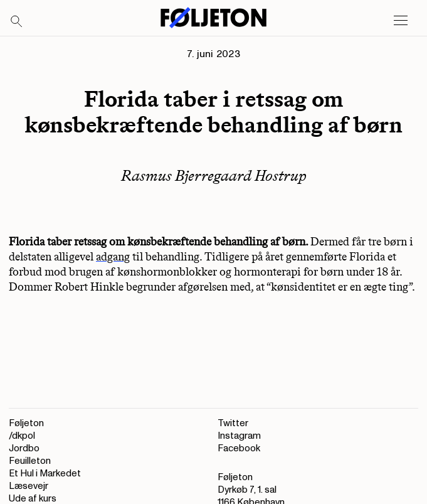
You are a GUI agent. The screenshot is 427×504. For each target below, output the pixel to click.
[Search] (17, 22)
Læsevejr (29, 486)
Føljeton (26, 423)
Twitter (233, 423)
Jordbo (24, 448)
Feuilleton (30, 461)
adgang (113, 257)
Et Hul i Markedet (45, 474)
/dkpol (22, 436)
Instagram (239, 436)
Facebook (239, 448)
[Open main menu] (401, 21)
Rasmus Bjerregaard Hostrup (214, 175)
